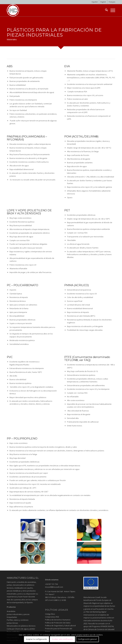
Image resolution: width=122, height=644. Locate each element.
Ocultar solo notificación (62, 639)
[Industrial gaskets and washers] (13, 10)
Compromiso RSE (52, 617)
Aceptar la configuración (37, 639)
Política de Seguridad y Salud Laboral (60, 626)
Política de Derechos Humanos (58, 620)
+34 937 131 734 (51, 584)
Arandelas (11, 611)
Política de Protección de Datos (58, 623)
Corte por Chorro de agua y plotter (21, 629)
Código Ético (50, 614)
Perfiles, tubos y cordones (18, 620)
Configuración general (87, 639)
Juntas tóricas (12, 623)
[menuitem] (95, 2)
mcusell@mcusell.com (54, 587)
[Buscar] (105, 10)
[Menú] (111, 10)
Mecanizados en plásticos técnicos (21, 626)
